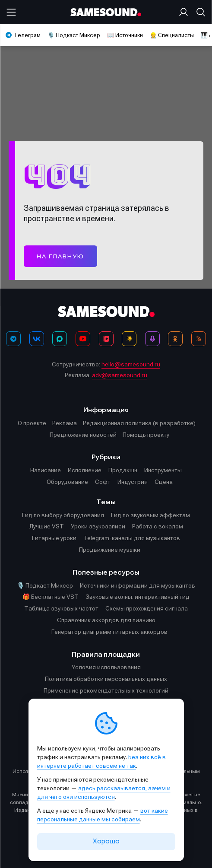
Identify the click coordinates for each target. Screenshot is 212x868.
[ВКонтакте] (37, 339)
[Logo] (106, 12)
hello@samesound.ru (131, 364)
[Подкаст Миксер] (152, 339)
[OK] (175, 339)
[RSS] (199, 339)
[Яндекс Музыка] (129, 339)
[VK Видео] (106, 339)
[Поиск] (199, 12)
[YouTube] (83, 339)
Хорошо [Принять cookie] (106, 841)
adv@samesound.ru (120, 375)
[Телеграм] (13, 339)
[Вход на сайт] (185, 12)
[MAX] (60, 339)
